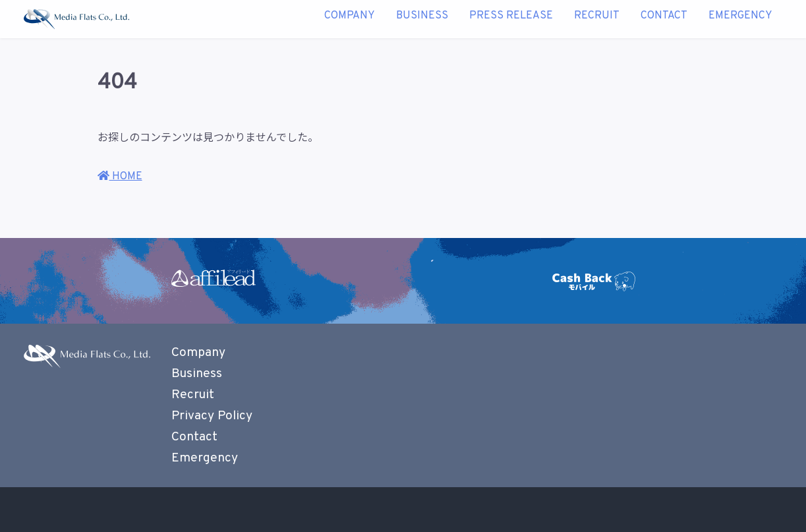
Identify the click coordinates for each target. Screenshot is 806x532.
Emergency (740, 19)
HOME (120, 177)
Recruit (597, 19)
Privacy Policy (212, 416)
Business (422, 19)
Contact (664, 19)
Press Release (511, 19)
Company (350, 19)
